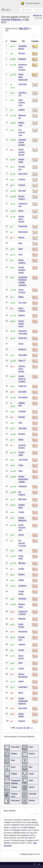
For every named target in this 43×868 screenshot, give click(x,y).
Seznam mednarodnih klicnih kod (23, 701)
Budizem (21, 574)
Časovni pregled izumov (21, 324)
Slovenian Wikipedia (31, 3)
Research (38, 10)
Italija (20, 243)
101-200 (19, 728)
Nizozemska (23, 631)
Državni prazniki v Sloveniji (22, 152)
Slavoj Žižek (23, 708)
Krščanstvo (22, 349)
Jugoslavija (22, 586)
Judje (20, 550)
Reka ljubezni (23, 232)
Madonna (22, 315)
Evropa (21, 344)
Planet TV (22, 361)
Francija (21, 668)
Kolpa (20, 471)
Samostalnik (23, 355)
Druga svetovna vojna (22, 103)
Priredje (21, 512)
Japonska (22, 644)
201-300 (26, 728)
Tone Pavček (23, 460)
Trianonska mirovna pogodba (22, 142)
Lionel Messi (23, 687)
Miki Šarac (22, 563)
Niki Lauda (22, 191)
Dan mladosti (23, 397)
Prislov (21, 465)
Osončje (21, 650)
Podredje (22, 179)
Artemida (22, 434)
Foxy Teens (22, 303)
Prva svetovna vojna (22, 132)
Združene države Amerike (22, 369)
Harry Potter (23, 174)
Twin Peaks (23, 84)
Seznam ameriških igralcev (22, 270)
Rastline (21, 580)
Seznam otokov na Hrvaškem (22, 379)
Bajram (21, 211)
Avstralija (22, 417)
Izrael (20, 254)
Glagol (21, 249)
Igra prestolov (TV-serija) (22, 543)
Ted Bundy (22, 411)
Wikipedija (22, 619)
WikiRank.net (37, 16)
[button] (31, 35)
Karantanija (22, 599)
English (6, 10)
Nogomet (22, 721)
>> (32, 728)
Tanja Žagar (22, 428)
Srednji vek (22, 386)
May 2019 (24, 28)
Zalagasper (22, 59)
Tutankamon (23, 486)
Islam (20, 423)
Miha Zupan (22, 499)
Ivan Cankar (22, 392)
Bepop (21, 693)
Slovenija (22, 53)
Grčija (20, 663)
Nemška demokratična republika (23, 479)
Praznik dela (23, 226)
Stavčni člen (23, 338)
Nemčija (21, 237)
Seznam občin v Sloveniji (21, 219)
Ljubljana (21, 110)
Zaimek (21, 681)
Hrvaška (21, 569)
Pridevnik (22, 185)
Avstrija (21, 535)
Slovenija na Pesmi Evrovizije (23, 67)
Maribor (21, 297)
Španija (21, 440)
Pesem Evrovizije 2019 (22, 528)
